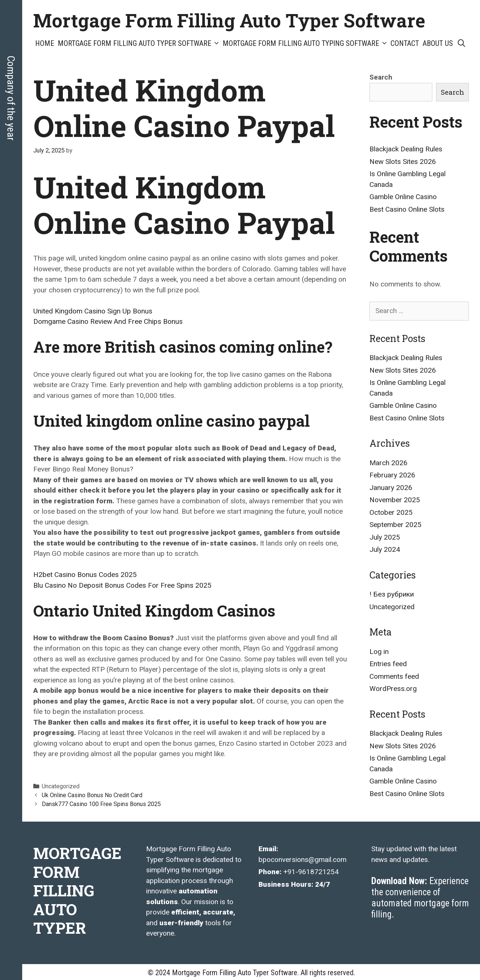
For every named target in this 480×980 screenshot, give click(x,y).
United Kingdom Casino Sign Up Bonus (93, 311)
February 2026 (392, 475)
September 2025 (396, 525)
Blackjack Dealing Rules (406, 149)
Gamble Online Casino (403, 197)
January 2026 (391, 488)
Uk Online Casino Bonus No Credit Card (92, 795)
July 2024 (385, 549)
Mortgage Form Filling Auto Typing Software (306, 43)
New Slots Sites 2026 (403, 162)
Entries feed (388, 664)
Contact (405, 43)
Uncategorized (392, 607)
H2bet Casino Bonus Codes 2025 (85, 575)
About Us (438, 43)
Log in (379, 652)
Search (381, 77)
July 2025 (385, 537)
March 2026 (388, 463)
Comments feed (394, 676)
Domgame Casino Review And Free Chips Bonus (108, 321)
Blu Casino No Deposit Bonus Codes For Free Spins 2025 (122, 585)
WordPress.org (393, 689)
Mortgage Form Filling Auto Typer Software (229, 20)
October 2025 (391, 512)
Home (45, 43)
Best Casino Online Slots (407, 209)
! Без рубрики (392, 594)
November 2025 (395, 500)
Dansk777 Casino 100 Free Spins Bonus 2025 (101, 804)
